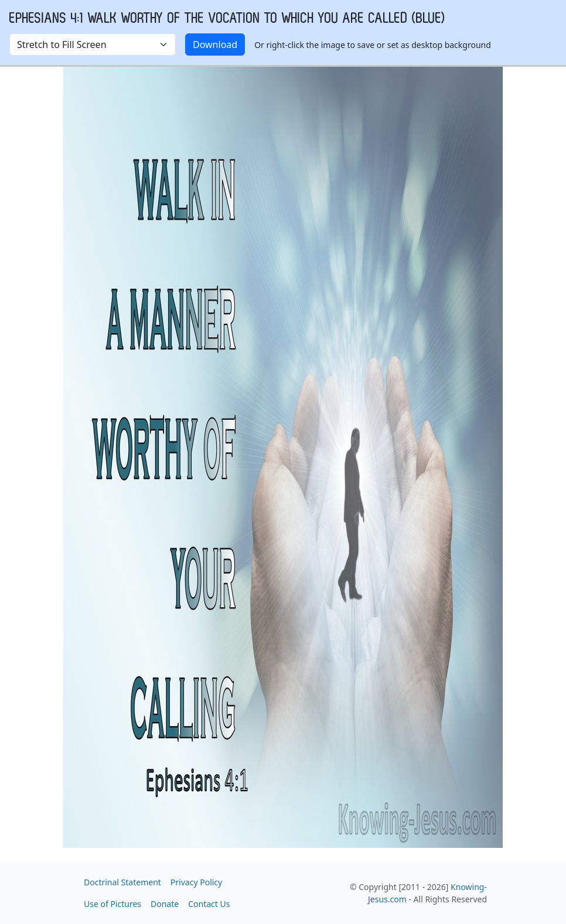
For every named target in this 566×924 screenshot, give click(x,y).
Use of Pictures (112, 904)
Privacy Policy (196, 882)
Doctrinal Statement (122, 882)
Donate (165, 904)
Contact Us (209, 904)
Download (215, 45)
